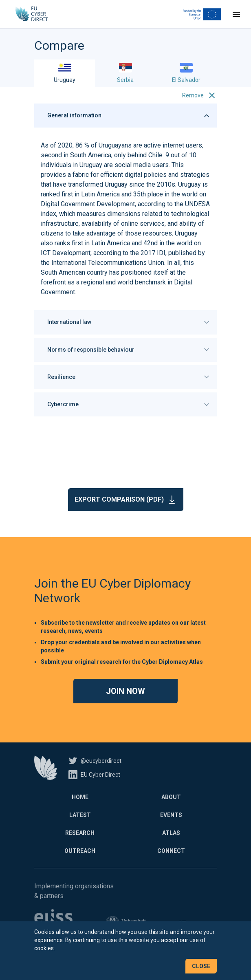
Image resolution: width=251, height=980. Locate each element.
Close (201, 966)
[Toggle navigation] (236, 14)
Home (80, 797)
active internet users (173, 145)
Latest (80, 815)
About (171, 797)
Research (80, 833)
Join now (125, 691)
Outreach (80, 851)
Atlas (171, 833)
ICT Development (66, 253)
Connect (171, 851)
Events (171, 815)
